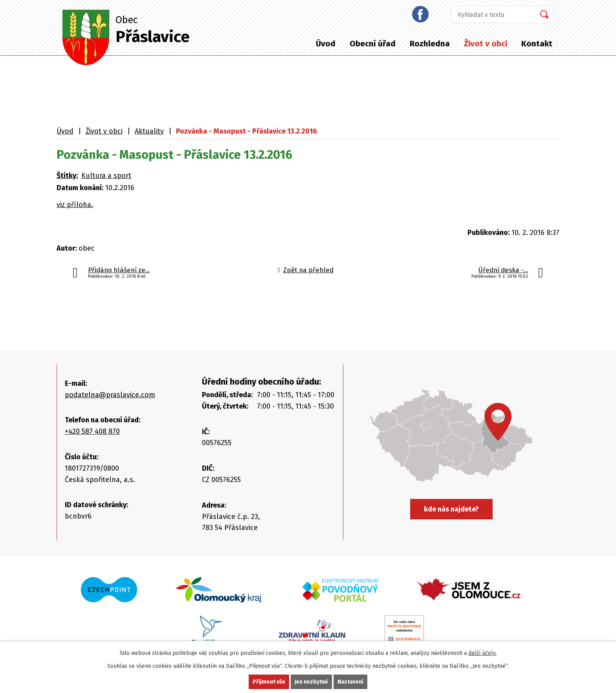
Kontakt (537, 44)
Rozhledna (430, 44)
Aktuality (149, 131)
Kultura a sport (106, 176)
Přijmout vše (269, 682)
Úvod (326, 44)
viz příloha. (75, 205)
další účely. (482, 653)
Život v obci (486, 44)
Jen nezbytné (311, 682)
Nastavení (350, 682)
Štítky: (67, 176)
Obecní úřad (373, 44)
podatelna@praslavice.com (110, 395)
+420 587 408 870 (92, 431)
